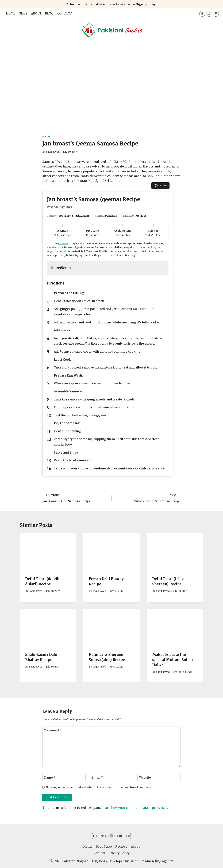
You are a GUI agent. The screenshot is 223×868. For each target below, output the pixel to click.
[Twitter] (209, 14)
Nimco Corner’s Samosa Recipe (148, 498)
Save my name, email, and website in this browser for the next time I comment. (99, 787)
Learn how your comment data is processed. (135, 808)
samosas (63, 243)
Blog (49, 13)
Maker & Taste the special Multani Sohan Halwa (173, 660)
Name (50, 778)
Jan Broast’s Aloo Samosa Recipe (75, 498)
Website (145, 778)
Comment (53, 730)
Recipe (46, 137)
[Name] (64, 777)
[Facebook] (202, 14)
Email (97, 778)
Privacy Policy (119, 853)
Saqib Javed (53, 152)
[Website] (159, 777)
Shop (23, 13)
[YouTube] (120, 836)
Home (11, 13)
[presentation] (48, 552)
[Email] (111, 777)
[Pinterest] (129, 836)
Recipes (121, 847)
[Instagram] (216, 14)
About (36, 13)
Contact (65, 13)
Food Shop (104, 847)
